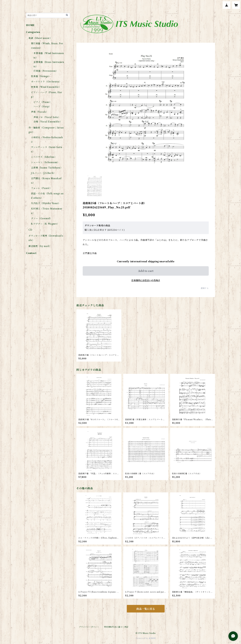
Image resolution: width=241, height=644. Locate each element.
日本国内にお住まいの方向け (146, 280)
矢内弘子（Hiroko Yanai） (46, 203)
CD (30, 230)
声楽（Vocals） (40, 112)
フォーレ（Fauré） (41, 188)
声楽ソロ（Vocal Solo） (47, 117)
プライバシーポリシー (89, 627)
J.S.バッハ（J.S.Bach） (43, 173)
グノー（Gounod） (42, 218)
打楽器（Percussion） (46, 71)
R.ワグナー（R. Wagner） (45, 224)
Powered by (146, 638)
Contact (31, 253)
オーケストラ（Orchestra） (46, 82)
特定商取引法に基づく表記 (116, 627)
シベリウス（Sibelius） (44, 157)
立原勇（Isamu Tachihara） (47, 168)
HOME (30, 25)
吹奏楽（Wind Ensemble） (46, 87)
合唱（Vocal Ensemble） (48, 122)
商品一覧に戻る (146, 609)
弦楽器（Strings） (41, 76)
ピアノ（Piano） (43, 102)
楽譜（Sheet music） (40, 38)
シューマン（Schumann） (45, 162)
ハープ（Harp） (42, 107)
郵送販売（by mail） (40, 246)
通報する (205, 288)
